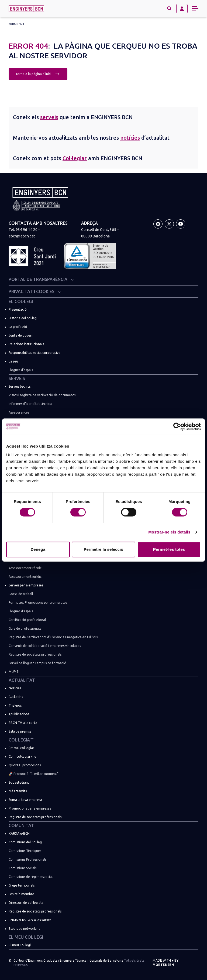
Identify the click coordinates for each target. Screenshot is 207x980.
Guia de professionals (25, 628)
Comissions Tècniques (25, 851)
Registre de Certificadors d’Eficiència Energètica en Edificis (53, 637)
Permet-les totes (169, 549)
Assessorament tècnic (25, 568)
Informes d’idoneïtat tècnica (30, 404)
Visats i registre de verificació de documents (42, 395)
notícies (130, 138)
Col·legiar (75, 158)
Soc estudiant (19, 782)
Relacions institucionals (26, 344)
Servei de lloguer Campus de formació (37, 663)
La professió (18, 327)
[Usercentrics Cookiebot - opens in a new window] (177, 427)
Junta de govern (21, 335)
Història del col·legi (23, 318)
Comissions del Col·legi (26, 842)
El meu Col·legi (26, 937)
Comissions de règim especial (31, 877)
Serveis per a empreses (26, 585)
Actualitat (22, 680)
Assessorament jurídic (25, 577)
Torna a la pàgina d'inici (38, 73)
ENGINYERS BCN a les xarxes (30, 920)
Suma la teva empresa (25, 800)
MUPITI (14, 672)
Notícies (15, 688)
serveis (49, 117)
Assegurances (19, 412)
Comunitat (21, 825)
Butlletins (16, 697)
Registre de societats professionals (35, 654)
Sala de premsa (20, 731)
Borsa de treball (21, 594)
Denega (38, 549)
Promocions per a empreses (30, 808)
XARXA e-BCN (19, 833)
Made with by (165, 963)
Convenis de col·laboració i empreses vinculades (45, 646)
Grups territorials (22, 885)
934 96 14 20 (27, 230)
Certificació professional (27, 620)
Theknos (15, 705)
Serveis (17, 378)
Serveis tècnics (20, 386)
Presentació (18, 309)
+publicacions (19, 714)
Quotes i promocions (25, 765)
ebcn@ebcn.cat (22, 236)
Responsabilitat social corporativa (34, 353)
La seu (13, 361)
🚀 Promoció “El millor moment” (34, 774)
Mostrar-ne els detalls (169, 532)
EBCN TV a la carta (23, 723)
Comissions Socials (23, 868)
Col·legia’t (21, 740)
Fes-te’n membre (21, 894)
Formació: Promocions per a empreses (38, 603)
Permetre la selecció (103, 549)
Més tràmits (18, 791)
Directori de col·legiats (26, 903)
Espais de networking (25, 929)
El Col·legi (21, 301)
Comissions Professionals (27, 859)
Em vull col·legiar (21, 748)
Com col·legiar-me (23, 756)
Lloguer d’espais (21, 370)
